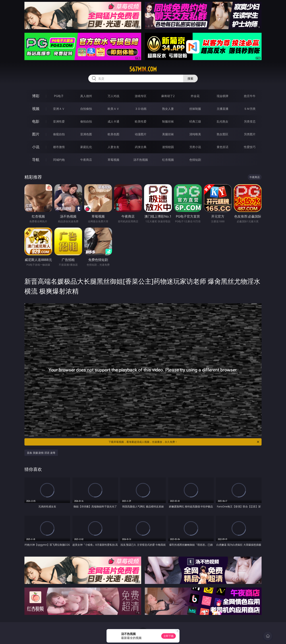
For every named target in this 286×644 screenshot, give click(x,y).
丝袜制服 (195, 109)
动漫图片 (141, 134)
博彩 (36, 96)
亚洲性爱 (59, 121)
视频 (36, 109)
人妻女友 (113, 147)
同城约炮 (59, 160)
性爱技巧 (250, 147)
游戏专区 (141, 96)
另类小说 (195, 147)
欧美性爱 (141, 121)
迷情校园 (168, 147)
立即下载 (169, 636)
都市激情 (59, 147)
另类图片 (250, 134)
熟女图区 (223, 134)
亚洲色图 (86, 134)
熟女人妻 (168, 109)
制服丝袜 (168, 121)
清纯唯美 (195, 134)
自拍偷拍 (86, 109)
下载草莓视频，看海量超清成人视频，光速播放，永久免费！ (184, 442)
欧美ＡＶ (113, 109)
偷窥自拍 (59, 134)
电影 (36, 121)
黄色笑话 (223, 147)
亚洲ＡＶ (59, 109)
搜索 (190, 78)
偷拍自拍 (86, 121)
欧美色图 (113, 134)
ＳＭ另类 (250, 109)
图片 (36, 134)
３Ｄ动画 (141, 109)
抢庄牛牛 (250, 96)
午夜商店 (86, 160)
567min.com (143, 69)
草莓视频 (113, 160)
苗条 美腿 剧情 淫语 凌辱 (41, 453)
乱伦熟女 (223, 121)
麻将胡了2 (168, 96)
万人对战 (113, 96)
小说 (36, 147)
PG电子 (59, 96)
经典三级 (195, 121)
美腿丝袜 (168, 134)
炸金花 (195, 96)
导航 (36, 160)
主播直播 (223, 109)
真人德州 (86, 96)
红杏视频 (168, 160)
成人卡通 (113, 121)
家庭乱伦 (86, 147)
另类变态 (250, 121)
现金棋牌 (223, 96)
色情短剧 (195, 160)
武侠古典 (141, 147)
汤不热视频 (141, 160)
